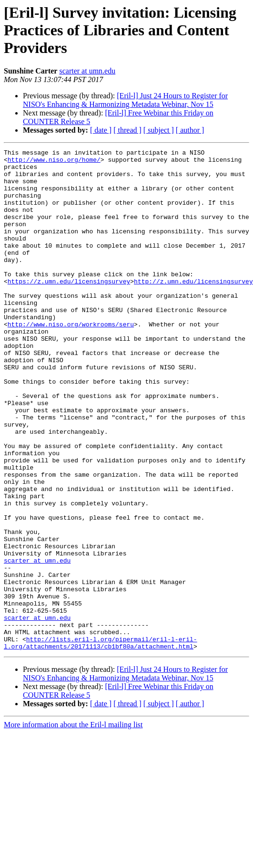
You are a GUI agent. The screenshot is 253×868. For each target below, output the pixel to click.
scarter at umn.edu (87, 71)
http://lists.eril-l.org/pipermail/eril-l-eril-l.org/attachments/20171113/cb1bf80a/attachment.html (101, 742)
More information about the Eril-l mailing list (73, 825)
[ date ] (101, 130)
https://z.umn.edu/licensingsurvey (69, 308)
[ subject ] (159, 130)
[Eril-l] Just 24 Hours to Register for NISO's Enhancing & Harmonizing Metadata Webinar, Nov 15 (125, 100)
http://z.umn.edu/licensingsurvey (193, 308)
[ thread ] (127, 130)
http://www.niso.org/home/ (54, 162)
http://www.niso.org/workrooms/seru (71, 360)
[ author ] (190, 130)
